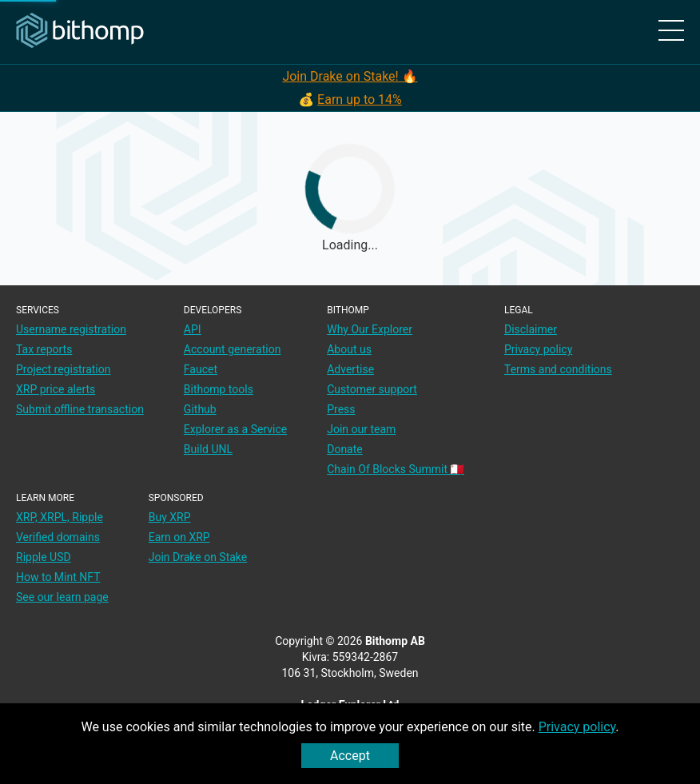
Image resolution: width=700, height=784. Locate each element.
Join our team (361, 429)
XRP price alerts (56, 389)
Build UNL (208, 449)
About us (349, 349)
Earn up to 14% (360, 99)
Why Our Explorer (370, 329)
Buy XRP (170, 517)
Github (200, 409)
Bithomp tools (219, 389)
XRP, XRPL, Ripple (60, 517)
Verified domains (58, 537)
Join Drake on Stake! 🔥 (350, 76)
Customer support (372, 389)
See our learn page (62, 597)
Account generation (233, 349)
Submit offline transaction (80, 409)
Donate (345, 449)
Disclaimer (531, 329)
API (193, 329)
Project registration (63, 369)
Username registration (71, 329)
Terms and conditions (558, 369)
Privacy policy (577, 727)
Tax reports (44, 349)
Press (341, 409)
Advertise (350, 369)
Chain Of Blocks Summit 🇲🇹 (396, 469)
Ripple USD (44, 557)
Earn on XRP (179, 537)
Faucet (201, 369)
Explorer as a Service (235, 429)
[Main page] (80, 31)
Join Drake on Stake (198, 557)
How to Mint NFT (58, 577)
